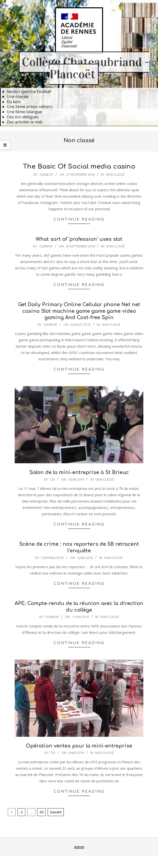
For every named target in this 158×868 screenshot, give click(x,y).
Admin (79, 847)
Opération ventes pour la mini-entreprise (79, 746)
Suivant (56, 812)
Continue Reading (79, 219)
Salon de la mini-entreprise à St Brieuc (79, 472)
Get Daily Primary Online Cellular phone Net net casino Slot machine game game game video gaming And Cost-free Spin (79, 311)
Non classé (115, 174)
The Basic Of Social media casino (79, 167)
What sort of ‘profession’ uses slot (79, 239)
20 (42, 812)
